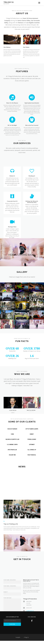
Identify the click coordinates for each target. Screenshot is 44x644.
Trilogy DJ (9, 2)
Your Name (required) (12, 608)
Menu (39, 3)
